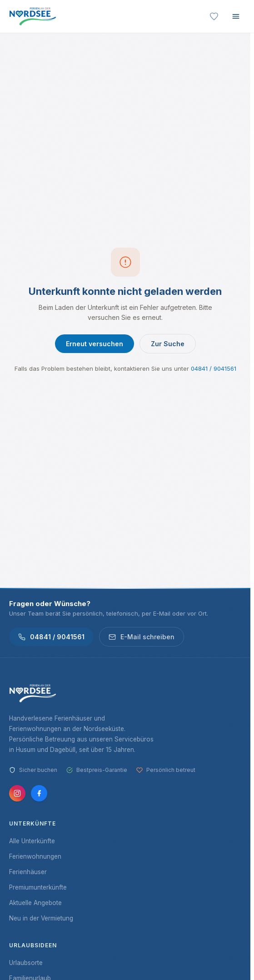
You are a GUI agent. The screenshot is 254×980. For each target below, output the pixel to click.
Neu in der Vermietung (41, 918)
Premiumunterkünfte (38, 887)
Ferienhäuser (28, 872)
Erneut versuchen (95, 344)
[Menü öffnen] (236, 16)
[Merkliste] (214, 16)
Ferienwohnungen (35, 856)
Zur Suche (168, 344)
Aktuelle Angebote (35, 903)
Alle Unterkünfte (32, 841)
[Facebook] (39, 793)
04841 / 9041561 (214, 368)
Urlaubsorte (26, 963)
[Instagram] (17, 793)
